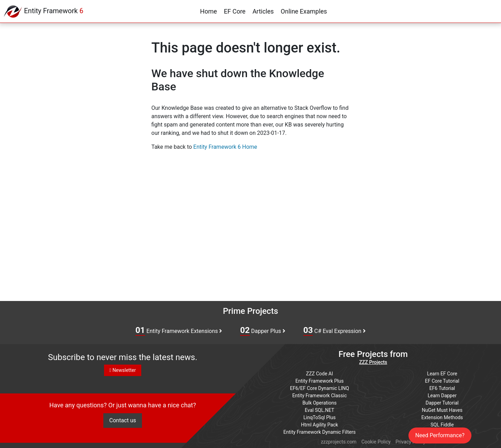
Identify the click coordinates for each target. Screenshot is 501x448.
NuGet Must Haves (442, 410)
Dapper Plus (263, 331)
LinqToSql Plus (320, 417)
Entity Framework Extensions (179, 331)
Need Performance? (440, 435)
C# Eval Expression (335, 331)
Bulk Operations (319, 403)
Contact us (123, 420)
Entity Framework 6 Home (225, 147)
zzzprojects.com (339, 442)
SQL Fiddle (442, 425)
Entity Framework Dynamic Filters (319, 432)
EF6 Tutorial (442, 388)
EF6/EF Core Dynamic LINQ (319, 388)
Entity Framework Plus (320, 381)
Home (208, 11)
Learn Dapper (442, 396)
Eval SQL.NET (320, 410)
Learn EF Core (442, 374)
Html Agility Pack (319, 425)
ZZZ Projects (373, 362)
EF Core (235, 11)
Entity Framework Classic (320, 396)
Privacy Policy (411, 442)
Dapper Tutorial (442, 403)
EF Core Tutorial (442, 381)
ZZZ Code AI (320, 374)
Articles (263, 11)
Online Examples (304, 11)
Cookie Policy (376, 442)
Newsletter (123, 370)
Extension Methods (442, 417)
